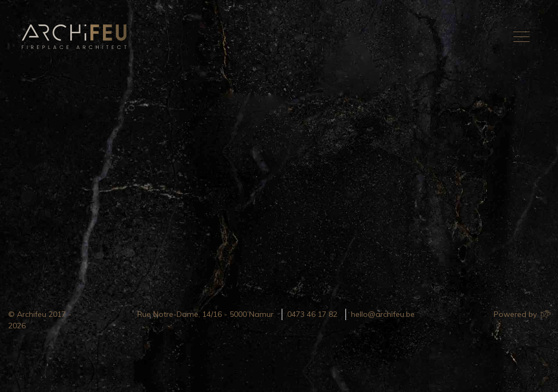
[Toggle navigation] (521, 36)
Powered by (522, 314)
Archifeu (76, 37)
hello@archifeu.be (383, 314)
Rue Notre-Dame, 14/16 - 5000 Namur (205, 314)
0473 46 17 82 (312, 314)
